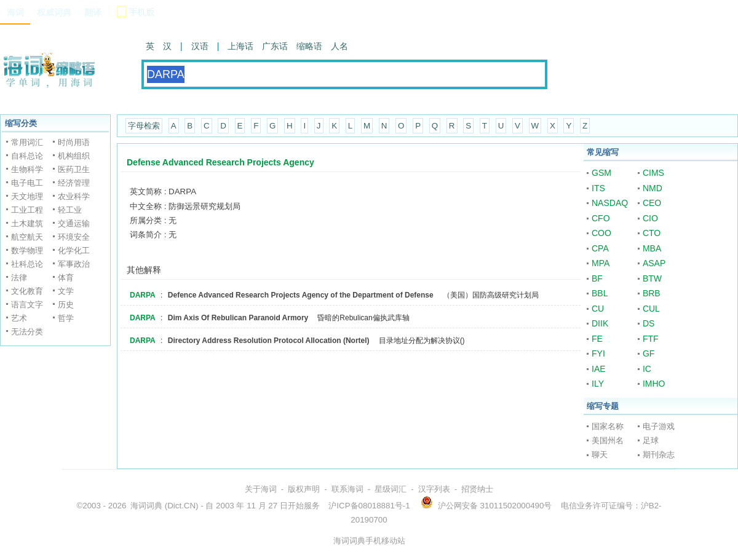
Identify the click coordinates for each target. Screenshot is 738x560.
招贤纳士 (477, 489)
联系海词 (347, 489)
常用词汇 (27, 142)
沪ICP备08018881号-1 (369, 506)
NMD (653, 188)
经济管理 (74, 183)
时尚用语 (74, 142)
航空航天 (27, 237)
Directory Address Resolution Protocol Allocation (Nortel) (269, 341)
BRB (652, 293)
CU (598, 309)
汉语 (200, 46)
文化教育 (27, 291)
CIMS (653, 173)
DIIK (600, 323)
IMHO (654, 384)
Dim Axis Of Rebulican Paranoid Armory (238, 318)
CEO (652, 203)
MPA (601, 263)
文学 (66, 291)
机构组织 (74, 156)
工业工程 (27, 210)
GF (649, 353)
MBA (652, 248)
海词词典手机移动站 (369, 541)
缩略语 (309, 46)
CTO (652, 233)
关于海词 (261, 489)
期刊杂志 (659, 455)
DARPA (143, 295)
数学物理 (27, 250)
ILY (598, 384)
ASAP (654, 263)
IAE (599, 369)
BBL (600, 293)
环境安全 (74, 237)
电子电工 (27, 183)
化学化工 (74, 250)
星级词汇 (391, 489)
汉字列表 (434, 489)
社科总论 (27, 264)
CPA (600, 248)
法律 (19, 278)
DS (649, 323)
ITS (598, 188)
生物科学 (27, 169)
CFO (601, 218)
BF (597, 278)
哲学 (66, 318)
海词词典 (146, 506)
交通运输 (74, 223)
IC (647, 369)
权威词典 (54, 12)
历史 (66, 305)
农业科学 (74, 196)
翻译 (93, 12)
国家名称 (608, 426)
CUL (651, 309)
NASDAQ (610, 203)
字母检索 (144, 126)
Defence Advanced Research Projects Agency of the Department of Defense (301, 295)
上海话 (240, 46)
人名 (339, 46)
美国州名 (608, 440)
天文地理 (27, 196)
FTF (651, 339)
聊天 (600, 455)
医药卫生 (74, 169)
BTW (652, 278)
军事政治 (74, 264)
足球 (651, 440)
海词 (15, 12)
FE (597, 339)
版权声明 (304, 489)
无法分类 (27, 332)
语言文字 (27, 305)
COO (601, 233)
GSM (601, 173)
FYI (598, 353)
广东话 (275, 46)
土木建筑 (27, 223)
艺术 (19, 318)
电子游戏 (659, 426)
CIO (650, 218)
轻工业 (70, 210)
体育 (66, 278)
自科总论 (27, 156)
